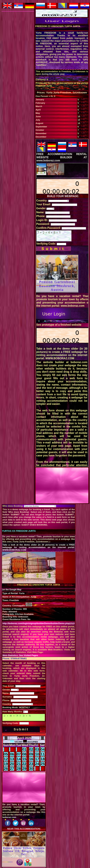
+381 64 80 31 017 (24, 857)
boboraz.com (9, 817)
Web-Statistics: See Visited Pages (20, 655)
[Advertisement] (62, 487)
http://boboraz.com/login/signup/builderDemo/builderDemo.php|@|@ (39, 623)
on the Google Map (12, 590)
